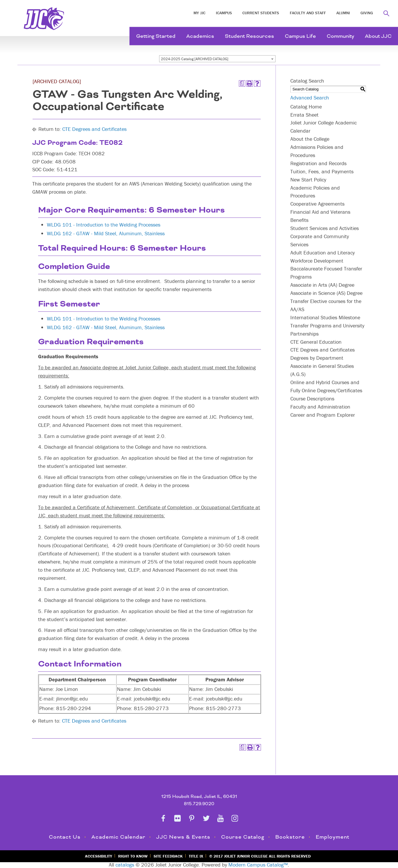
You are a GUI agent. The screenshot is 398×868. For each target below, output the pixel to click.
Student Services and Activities (325, 228)
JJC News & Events (183, 837)
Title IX (196, 856)
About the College (310, 139)
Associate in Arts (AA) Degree (322, 285)
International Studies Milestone (325, 317)
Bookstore (290, 837)
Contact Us (65, 837)
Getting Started (156, 36)
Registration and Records (318, 163)
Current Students (261, 13)
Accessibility (98, 856)
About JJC (378, 36)
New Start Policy (308, 180)
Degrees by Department (317, 358)
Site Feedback (168, 856)
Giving (367, 13)
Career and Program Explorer (323, 415)
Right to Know (133, 856)
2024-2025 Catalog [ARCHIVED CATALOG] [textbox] (195, 59)
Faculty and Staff (308, 13)
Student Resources (249, 36)
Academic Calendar (118, 837)
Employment (333, 837)
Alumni (343, 13)
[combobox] (217, 59)
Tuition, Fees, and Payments (322, 171)
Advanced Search (310, 98)
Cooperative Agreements (317, 204)
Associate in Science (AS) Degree (326, 293)
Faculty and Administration (320, 407)
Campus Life (300, 36)
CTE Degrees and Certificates (94, 129)
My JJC (199, 13)
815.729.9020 (199, 804)
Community (340, 36)
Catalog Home (306, 107)
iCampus (224, 13)
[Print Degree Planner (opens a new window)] (242, 83)
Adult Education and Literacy (323, 253)
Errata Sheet (304, 115)
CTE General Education (316, 342)
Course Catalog (243, 837)
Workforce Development (317, 261)
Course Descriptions (312, 399)
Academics (200, 36)
